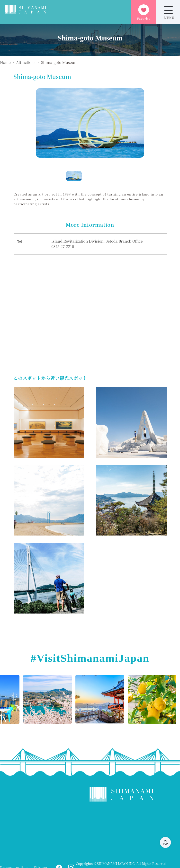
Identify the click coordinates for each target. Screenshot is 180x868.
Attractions (26, 62)
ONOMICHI (39, 832)
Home (5, 62)
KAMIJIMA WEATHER (122, 832)
